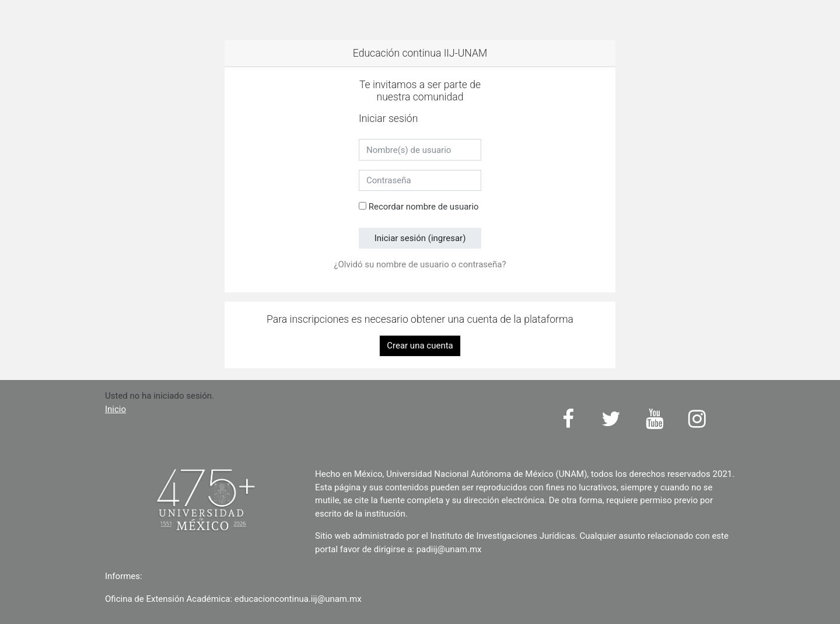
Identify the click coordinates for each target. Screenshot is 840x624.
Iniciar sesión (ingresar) (420, 238)
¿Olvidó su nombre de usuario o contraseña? (420, 264)
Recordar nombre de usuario (424, 207)
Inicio (116, 409)
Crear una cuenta (420, 346)
